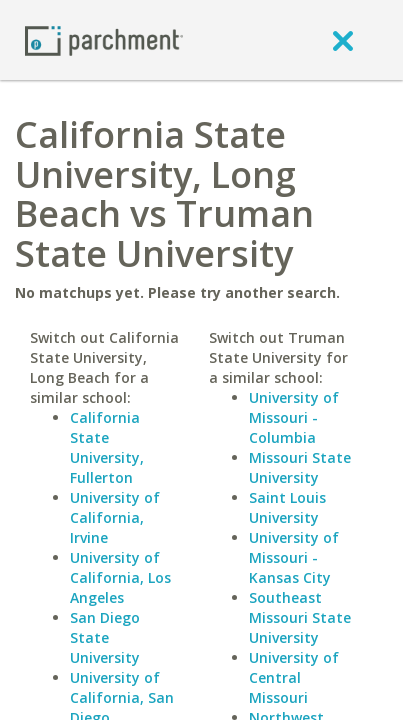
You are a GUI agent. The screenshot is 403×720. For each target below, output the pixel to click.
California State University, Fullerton (107, 447)
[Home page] (104, 39)
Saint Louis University (287, 507)
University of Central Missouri (294, 677)
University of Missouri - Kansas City (294, 557)
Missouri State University (300, 467)
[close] (343, 40)
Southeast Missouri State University (300, 617)
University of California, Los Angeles (120, 577)
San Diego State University (105, 637)
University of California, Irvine (115, 517)
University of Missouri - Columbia (294, 417)
